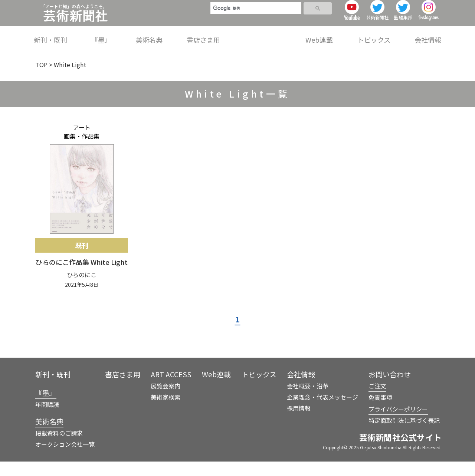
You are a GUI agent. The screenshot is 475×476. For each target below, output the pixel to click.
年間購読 (47, 419)
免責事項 (380, 412)
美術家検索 (166, 411)
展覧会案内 (166, 400)
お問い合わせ (390, 389)
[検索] (253, 12)
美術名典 (207, 35)
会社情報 (428, 35)
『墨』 (170, 35)
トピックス (385, 35)
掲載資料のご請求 (59, 447)
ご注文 (377, 400)
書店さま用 (249, 35)
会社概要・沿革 (308, 400)
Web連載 (342, 35)
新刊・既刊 (131, 35)
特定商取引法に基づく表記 (404, 435)
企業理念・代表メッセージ (322, 411)
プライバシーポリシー (398, 423)
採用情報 (299, 423)
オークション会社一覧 (65, 459)
